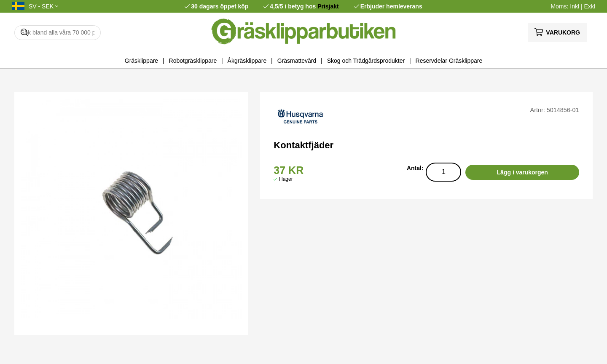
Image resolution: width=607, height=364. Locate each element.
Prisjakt (328, 6)
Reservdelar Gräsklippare (449, 61)
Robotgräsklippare (193, 61)
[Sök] (58, 33)
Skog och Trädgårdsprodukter (366, 61)
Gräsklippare (141, 61)
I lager (286, 179)
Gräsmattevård (297, 61)
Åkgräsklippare (247, 61)
